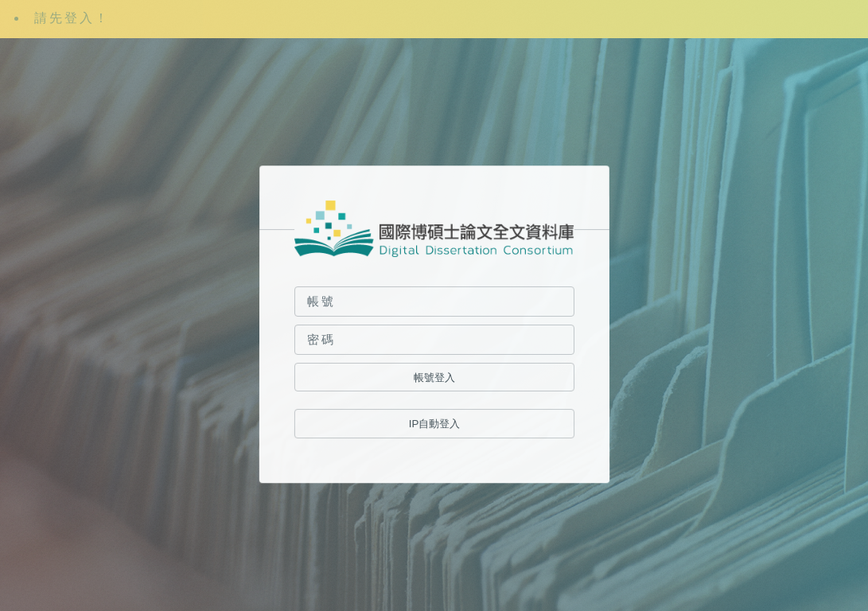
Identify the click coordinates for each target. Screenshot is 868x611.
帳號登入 (434, 377)
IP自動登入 (434, 424)
